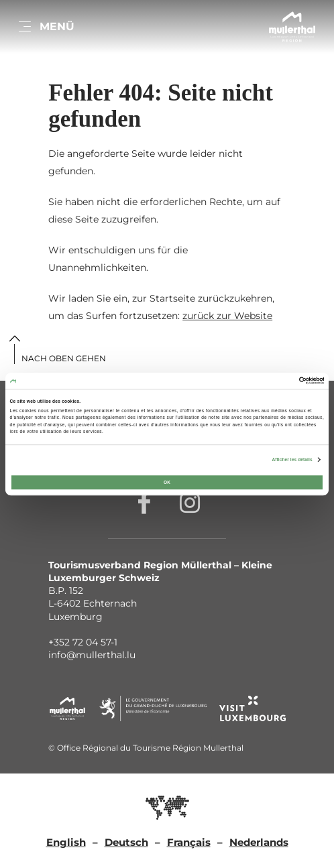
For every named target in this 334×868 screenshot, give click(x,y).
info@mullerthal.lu (92, 655)
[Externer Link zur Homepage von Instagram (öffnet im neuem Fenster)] (190, 502)
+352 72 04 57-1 (83, 642)
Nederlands (259, 842)
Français (189, 842)
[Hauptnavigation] (46, 27)
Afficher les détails (292, 459)
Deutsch (126, 842)
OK (167, 482)
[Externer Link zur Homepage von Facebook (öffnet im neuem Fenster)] (144, 502)
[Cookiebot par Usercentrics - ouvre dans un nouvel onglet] (265, 380)
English (66, 842)
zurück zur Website (227, 316)
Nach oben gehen (64, 358)
